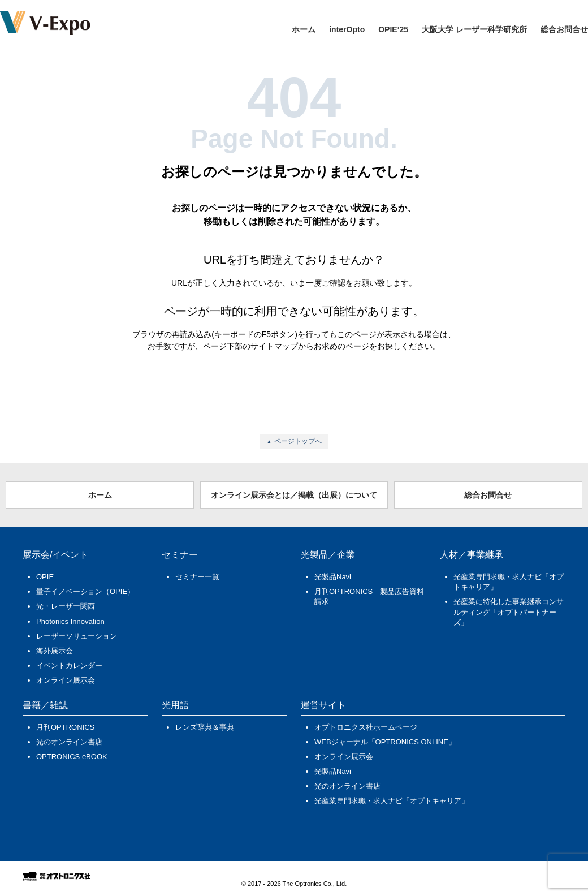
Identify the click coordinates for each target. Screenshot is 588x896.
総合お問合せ (564, 29)
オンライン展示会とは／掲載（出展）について (294, 495)
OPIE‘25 (393, 29)
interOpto (347, 29)
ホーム (304, 29)
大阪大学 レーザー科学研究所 (474, 29)
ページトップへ (298, 441)
